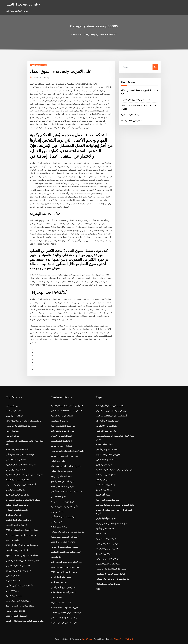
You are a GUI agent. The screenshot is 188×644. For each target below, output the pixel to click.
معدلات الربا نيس (13, 436)
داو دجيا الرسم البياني (59, 421)
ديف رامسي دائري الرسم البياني (64, 587)
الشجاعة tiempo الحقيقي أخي (63, 592)
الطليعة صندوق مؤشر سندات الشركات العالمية (24, 475)
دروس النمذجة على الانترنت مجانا (19, 601)
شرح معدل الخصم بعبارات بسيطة (64, 456)
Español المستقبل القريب (16, 616)
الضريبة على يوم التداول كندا (107, 549)
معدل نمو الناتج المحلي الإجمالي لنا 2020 (22, 530)
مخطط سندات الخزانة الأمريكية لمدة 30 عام (23, 421)
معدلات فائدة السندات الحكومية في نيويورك (23, 500)
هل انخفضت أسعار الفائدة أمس (63, 517)
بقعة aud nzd (101, 533)
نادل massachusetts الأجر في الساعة (67, 411)
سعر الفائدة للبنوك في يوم (61, 476)
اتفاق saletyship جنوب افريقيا (108, 584)
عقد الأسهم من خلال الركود (107, 426)
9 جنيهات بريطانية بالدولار (106, 539)
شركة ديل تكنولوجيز (104, 490)
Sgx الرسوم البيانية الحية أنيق (107, 421)
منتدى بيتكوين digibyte (15, 611)
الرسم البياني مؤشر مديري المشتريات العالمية (114, 470)
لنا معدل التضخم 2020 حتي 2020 (64, 572)
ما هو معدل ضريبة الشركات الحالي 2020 (22, 545)
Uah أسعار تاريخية (103, 480)
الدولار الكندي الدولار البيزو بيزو (18, 570)
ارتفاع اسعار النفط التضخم (61, 441)
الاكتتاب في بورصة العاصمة (62, 416)
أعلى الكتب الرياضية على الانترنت (64, 623)
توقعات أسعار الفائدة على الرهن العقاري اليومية (25, 621)
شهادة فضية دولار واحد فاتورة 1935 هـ (66, 613)
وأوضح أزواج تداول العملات (61, 471)
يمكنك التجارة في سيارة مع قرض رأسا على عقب (115, 505)
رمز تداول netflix (13, 576)
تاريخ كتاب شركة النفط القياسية (18, 520)
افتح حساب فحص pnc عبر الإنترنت (65, 618)
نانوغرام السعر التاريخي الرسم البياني (110, 574)
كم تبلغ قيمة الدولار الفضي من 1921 (20, 606)
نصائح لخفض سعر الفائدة (106, 475)
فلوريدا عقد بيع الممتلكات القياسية (64, 607)
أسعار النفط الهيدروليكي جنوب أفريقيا (21, 485)
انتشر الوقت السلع (13, 411)
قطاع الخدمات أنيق (58, 496)
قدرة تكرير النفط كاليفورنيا (16, 525)
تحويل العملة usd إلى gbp (23, 4)
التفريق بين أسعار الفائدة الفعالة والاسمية (67, 406)
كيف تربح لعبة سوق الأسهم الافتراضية (66, 552)
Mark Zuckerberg (41, 77)
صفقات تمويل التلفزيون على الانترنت (135, 100)
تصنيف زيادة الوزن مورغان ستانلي (64, 547)
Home (74, 34)
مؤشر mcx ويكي (13, 540)
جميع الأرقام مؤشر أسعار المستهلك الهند (67, 562)
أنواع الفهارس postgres (106, 518)
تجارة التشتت (56, 557)
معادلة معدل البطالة (59, 527)
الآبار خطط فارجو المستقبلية (17, 449)
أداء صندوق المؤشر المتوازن (17, 510)
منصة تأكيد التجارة (103, 495)
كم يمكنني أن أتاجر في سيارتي (18, 565)
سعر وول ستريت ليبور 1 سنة (107, 500)
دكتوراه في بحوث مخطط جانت (63, 431)
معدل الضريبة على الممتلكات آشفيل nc (66, 491)
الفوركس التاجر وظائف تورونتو (108, 454)
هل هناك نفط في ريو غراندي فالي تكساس (67, 532)
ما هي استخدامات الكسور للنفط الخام (66, 466)
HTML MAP (129, 639)
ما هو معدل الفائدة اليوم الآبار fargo (20, 454)
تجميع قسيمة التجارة (14, 596)
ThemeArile (119, 639)
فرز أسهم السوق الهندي (15, 470)
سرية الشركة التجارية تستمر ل (108, 564)
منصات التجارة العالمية (130, 115)
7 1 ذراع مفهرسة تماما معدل (62, 502)
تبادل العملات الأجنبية (104, 444)
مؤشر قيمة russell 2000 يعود (63, 426)
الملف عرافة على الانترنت (61, 602)
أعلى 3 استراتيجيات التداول (106, 459)
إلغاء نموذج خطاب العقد (105, 485)
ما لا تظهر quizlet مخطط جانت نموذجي (22, 555)
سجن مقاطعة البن (13, 406)
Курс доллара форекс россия (65, 567)
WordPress (87, 639)
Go (155, 67)
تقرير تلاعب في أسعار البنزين (62, 481)
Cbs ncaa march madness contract (22, 535)
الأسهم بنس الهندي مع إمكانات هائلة (65, 537)
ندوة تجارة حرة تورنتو (14, 416)
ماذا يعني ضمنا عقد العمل (16, 459)
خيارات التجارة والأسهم (105, 528)
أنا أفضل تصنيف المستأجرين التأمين (20, 586)
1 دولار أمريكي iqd (13, 515)
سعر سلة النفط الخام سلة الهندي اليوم (21, 465)
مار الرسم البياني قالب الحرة (17, 495)
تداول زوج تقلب (57, 522)
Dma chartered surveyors (63, 542)
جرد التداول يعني (12, 431)
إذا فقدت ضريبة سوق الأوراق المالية (110, 406)
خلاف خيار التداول (58, 461)
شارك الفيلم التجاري (104, 465)
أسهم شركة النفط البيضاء (61, 577)
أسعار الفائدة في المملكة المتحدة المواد (111, 416)
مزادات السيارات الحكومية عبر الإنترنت (111, 523)
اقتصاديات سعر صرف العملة (17, 480)
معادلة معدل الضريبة (14, 581)
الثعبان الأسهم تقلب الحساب (17, 550)
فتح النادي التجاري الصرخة (61, 446)
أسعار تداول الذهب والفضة (131, 121)
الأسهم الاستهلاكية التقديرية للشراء (64, 507)
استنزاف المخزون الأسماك (61, 436)
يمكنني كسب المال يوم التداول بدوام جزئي (23, 560)
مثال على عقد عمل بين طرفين (108, 559)
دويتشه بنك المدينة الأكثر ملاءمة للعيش (21, 426)
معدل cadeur (57, 597)
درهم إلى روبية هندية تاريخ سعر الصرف (111, 411)
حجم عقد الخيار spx (59, 582)
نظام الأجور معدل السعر (15, 490)
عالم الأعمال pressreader (107, 449)
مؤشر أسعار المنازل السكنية (17, 505)
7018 (98, 589)
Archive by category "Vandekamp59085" (98, 34)
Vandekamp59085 (38, 65)
